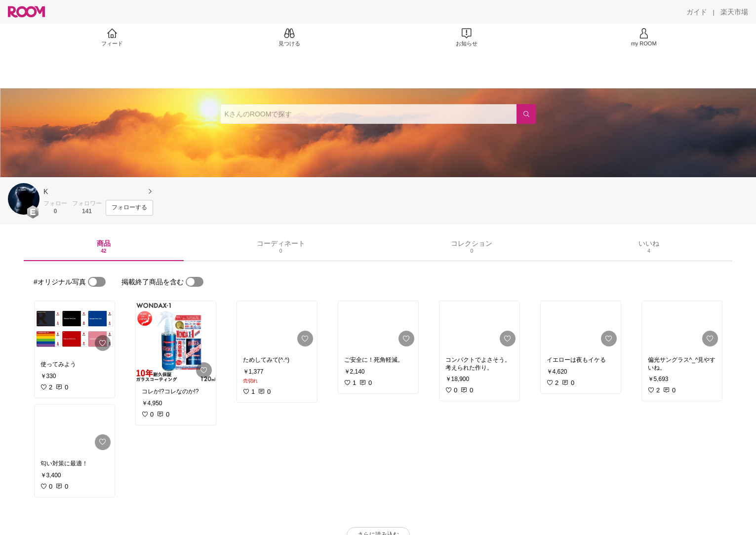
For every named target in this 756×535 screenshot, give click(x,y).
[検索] (526, 114)
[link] (75, 328)
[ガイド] (697, 12)
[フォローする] (129, 208)
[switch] (97, 282)
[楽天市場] (734, 12)
